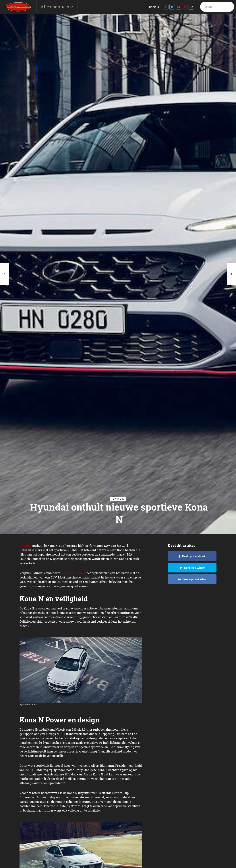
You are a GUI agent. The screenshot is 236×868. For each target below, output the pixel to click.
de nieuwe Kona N (73, 573)
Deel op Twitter (195, 568)
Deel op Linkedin (194, 579)
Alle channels (55, 7)
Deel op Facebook (194, 556)
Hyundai (26, 546)
